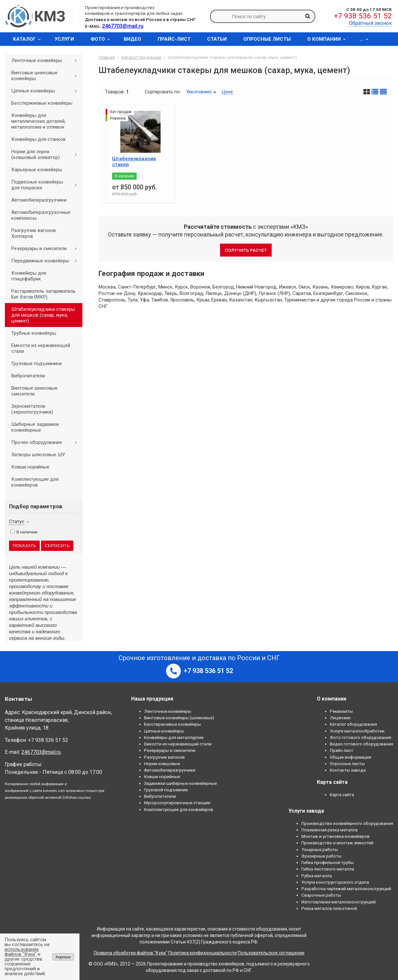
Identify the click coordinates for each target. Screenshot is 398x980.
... (366, 39)
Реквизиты (341, 711)
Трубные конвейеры (34, 333)
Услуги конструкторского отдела (335, 882)
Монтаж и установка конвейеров (335, 836)
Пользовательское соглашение (271, 953)
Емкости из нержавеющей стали (41, 348)
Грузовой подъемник (166, 790)
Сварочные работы (321, 895)
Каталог (29, 39)
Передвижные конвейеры (46, 261)
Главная (107, 57)
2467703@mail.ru (41, 752)
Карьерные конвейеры (37, 170)
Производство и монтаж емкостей (337, 843)
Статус (17, 522)
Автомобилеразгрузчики (39, 200)
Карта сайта (342, 795)
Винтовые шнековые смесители (34, 391)
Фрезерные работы (321, 856)
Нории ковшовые (162, 764)
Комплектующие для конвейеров (35, 482)
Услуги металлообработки (357, 731)
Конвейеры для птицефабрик (29, 276)
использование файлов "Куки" (22, 952)
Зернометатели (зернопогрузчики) (32, 409)
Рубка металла (317, 876)
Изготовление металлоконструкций (339, 902)
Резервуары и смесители (46, 248)
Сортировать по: (163, 92)
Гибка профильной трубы (328, 862)
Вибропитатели (28, 376)
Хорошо (63, 957)
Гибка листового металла (328, 869)
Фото (102, 39)
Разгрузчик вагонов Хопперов (34, 233)
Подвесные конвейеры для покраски (46, 185)
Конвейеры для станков (38, 139)
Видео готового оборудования (361, 744)
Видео (132, 39)
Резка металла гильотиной (329, 908)
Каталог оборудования (353, 724)
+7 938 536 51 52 (363, 16)
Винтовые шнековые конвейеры (46, 76)
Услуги (64, 39)
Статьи (217, 39)
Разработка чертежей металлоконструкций (346, 889)
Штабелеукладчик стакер (134, 162)
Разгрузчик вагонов (164, 757)
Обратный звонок (370, 23)
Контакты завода (348, 770)
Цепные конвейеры (46, 91)
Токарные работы (320, 849)
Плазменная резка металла (330, 830)
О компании (329, 39)
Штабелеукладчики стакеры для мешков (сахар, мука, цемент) (43, 315)
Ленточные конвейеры (46, 60)
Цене (227, 92)
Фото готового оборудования (361, 737)
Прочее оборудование (46, 442)
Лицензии (340, 718)
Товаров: (115, 92)
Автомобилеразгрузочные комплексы (41, 215)
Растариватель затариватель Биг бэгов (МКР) (43, 294)
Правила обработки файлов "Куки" (131, 953)
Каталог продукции (141, 57)
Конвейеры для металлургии (174, 737)
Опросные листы (267, 39)
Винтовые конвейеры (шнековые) (179, 718)
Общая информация (351, 757)
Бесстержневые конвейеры (42, 103)
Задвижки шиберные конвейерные (180, 783)
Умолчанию (199, 92)
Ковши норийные (30, 467)
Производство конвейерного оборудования (347, 823)
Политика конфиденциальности (203, 953)
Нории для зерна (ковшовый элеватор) (46, 154)
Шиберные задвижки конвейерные (35, 427)
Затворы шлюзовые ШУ (38, 455)
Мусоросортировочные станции (177, 803)
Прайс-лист (174, 39)
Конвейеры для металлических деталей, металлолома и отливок (38, 121)
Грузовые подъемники (37, 364)
